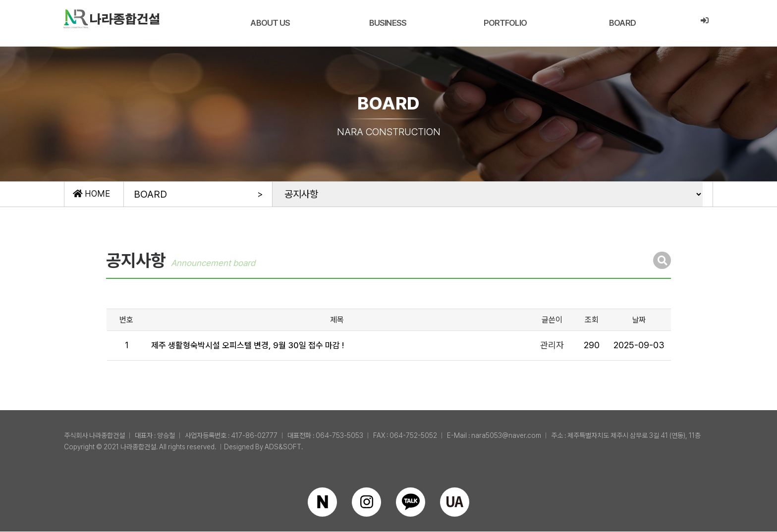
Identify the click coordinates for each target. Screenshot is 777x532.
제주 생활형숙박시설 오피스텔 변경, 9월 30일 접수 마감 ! (255, 346)
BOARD (622, 23)
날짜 (639, 320)
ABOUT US (270, 23)
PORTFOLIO (505, 23)
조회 (592, 320)
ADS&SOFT (283, 447)
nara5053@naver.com (506, 436)
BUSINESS (387, 23)
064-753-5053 (339, 436)
